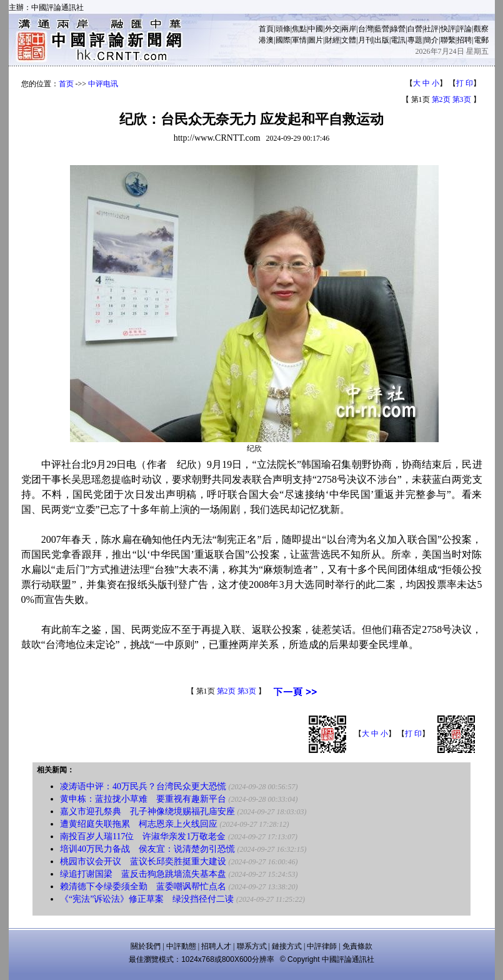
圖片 (316, 40)
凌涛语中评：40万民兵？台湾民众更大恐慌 (143, 786)
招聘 (464, 40)
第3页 (462, 99)
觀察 (481, 29)
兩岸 (349, 29)
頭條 (283, 29)
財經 (332, 40)
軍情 (299, 40)
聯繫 (448, 40)
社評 (431, 29)
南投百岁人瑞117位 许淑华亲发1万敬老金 (143, 836)
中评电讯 (103, 84)
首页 (66, 84)
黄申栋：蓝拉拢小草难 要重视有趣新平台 (143, 799)
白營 (415, 29)
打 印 (465, 83)
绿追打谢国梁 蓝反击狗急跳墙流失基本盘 (143, 874)
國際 (283, 40)
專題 (415, 40)
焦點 (299, 29)
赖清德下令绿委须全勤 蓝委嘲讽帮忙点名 (143, 887)
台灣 (366, 29)
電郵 (481, 40)
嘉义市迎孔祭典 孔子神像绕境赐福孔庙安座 (147, 811)
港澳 (266, 40)
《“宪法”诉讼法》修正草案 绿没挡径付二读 (147, 899)
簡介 (431, 40)
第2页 (441, 99)
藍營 (382, 29)
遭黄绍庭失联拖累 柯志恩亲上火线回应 (139, 824)
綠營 (398, 29)
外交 (332, 29)
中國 (316, 29)
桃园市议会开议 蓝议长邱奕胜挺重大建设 (143, 861)
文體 (349, 40)
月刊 (366, 40)
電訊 (398, 40)
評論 (464, 29)
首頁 (266, 29)
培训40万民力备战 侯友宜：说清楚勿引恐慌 (147, 849)
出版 (382, 40)
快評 (448, 29)
